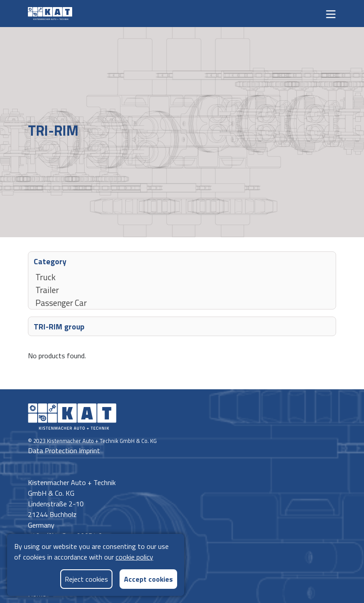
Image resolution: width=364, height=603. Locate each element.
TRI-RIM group (59, 326)
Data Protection (53, 450)
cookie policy (134, 557)
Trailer (47, 290)
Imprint (89, 450)
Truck (46, 277)
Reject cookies (86, 579)
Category (50, 261)
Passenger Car (61, 302)
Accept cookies (148, 579)
